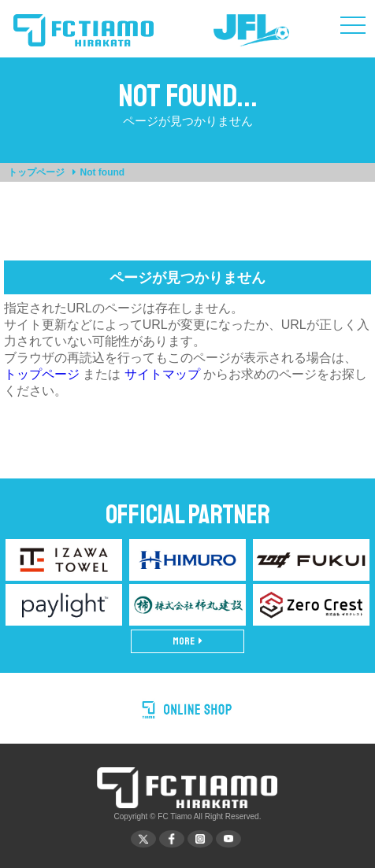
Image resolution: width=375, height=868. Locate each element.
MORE (187, 641)
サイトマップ (162, 374)
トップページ (36, 172)
